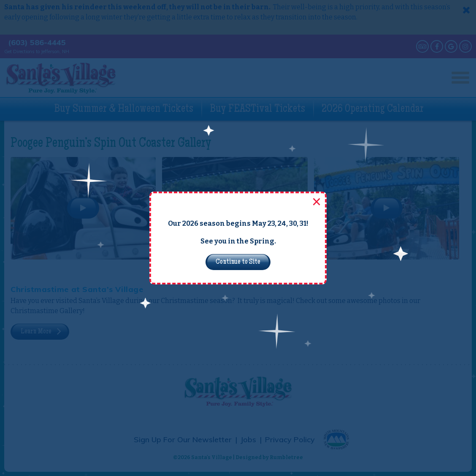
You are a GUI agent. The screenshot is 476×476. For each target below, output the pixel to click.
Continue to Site (238, 262)
